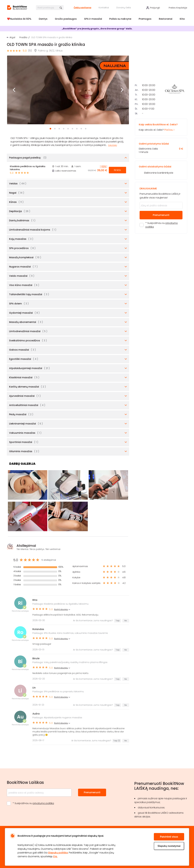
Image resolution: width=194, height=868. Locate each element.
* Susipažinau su (162, 269)
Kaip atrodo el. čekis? (161, 171)
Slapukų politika (58, 853)
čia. (55, 856)
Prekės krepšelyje (178, 8)
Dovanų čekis (124, 8)
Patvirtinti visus (169, 837)
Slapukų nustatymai (169, 846)
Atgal (12, 37)
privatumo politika (43, 803)
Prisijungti (155, 8)
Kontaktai (104, 8)
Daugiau (113, 145)
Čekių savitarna (82, 8)
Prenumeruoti (161, 259)
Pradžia (23, 37)
